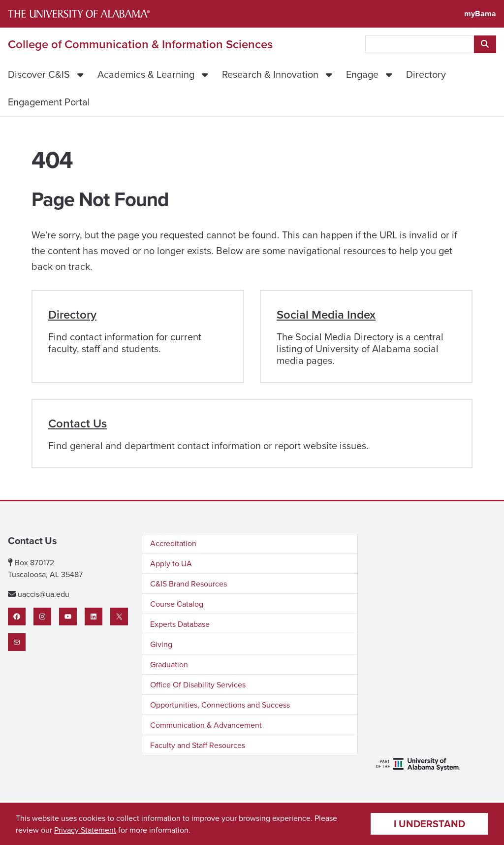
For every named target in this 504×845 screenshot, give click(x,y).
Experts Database (180, 624)
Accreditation (173, 543)
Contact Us (78, 423)
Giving (161, 644)
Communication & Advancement (206, 725)
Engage (362, 74)
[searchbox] (420, 44)
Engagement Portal (49, 102)
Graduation (169, 664)
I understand (429, 824)
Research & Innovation (270, 74)
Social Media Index (326, 314)
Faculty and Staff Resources (198, 745)
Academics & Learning (146, 74)
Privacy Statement (85, 830)
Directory (426, 74)
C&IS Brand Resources (189, 584)
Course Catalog (177, 604)
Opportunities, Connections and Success (220, 705)
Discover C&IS (39, 74)
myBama (480, 14)
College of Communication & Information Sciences (140, 44)
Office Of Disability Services (198, 684)
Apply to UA (171, 563)
